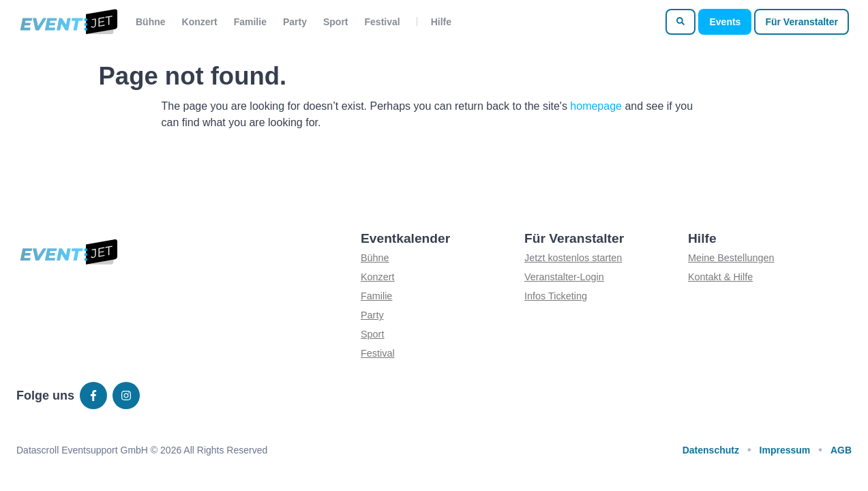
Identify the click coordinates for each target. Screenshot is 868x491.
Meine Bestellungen (731, 258)
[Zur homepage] (68, 22)
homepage (596, 106)
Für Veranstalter (802, 22)
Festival (383, 22)
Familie (250, 22)
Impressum (785, 450)
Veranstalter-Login (564, 277)
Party (295, 22)
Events (725, 22)
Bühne (151, 22)
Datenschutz (711, 450)
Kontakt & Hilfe (720, 277)
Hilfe (441, 22)
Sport (336, 22)
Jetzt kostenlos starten (573, 258)
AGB (841, 450)
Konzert (200, 22)
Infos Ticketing (556, 296)
